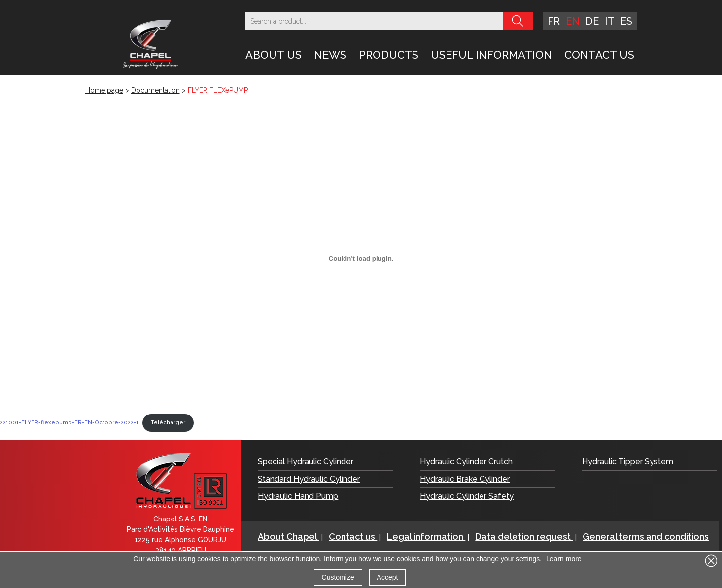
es (626, 21)
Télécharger (168, 422)
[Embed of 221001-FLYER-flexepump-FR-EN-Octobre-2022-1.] (361, 258)
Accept (388, 577)
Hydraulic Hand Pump (298, 496)
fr (554, 21)
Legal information (426, 536)
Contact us (599, 55)
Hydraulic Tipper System (628, 462)
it (610, 21)
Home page (104, 90)
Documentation (155, 90)
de (592, 21)
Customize (338, 577)
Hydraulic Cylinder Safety (467, 496)
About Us (274, 55)
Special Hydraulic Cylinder (306, 462)
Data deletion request (524, 536)
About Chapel (288, 536)
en (573, 21)
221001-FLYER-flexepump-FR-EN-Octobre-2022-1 (69, 422)
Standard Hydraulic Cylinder (309, 479)
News (330, 55)
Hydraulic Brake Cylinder (465, 479)
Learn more (564, 559)
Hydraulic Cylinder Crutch (466, 462)
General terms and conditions (646, 536)
